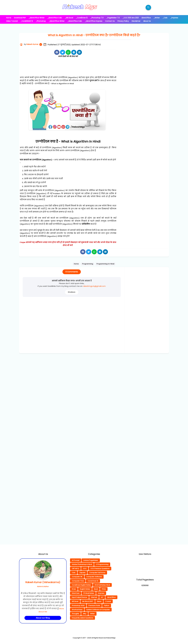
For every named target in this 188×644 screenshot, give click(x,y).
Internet (94, 597)
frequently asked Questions (82, 618)
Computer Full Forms (97, 573)
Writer (92, 614)
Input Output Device (79, 597)
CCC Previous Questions (100, 569)
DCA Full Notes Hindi (102, 585)
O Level (108, 601)
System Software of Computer (98, 610)
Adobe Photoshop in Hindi (82, 564)
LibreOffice (111, 597)
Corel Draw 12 (93, 581)
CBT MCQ (75, 569)
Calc (74, 573)
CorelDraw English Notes (81, 585)
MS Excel (75, 601)
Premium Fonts (94, 606)
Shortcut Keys (77, 610)
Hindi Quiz (76, 593)
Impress (101, 593)
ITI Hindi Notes (89, 593)
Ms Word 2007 (88, 601)
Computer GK (77, 577)
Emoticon (72, 292)
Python (107, 606)
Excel (96, 589)
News (99, 601)
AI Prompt (76, 560)
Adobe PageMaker (91, 560)
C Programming (102, 564)
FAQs (104, 589)
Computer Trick (78, 581)
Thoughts (75, 614)
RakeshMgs (111, 638)
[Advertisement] (68, 70)
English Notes (85, 589)
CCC (85, 569)
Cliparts (82, 573)
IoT (102, 597)
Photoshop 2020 (78, 606)
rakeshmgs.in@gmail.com (94, 286)
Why (85, 614)
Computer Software (94, 577)
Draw (74, 589)
